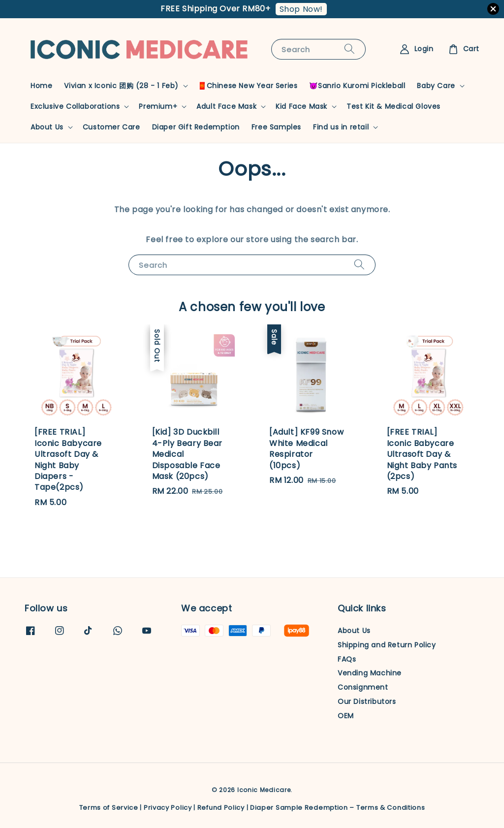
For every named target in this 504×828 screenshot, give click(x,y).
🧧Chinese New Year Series (248, 86)
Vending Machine (370, 673)
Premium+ (158, 106)
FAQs (347, 659)
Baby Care (436, 86)
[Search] (349, 49)
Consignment (363, 687)
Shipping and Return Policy (387, 645)
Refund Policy (221, 808)
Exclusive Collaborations (75, 106)
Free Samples (276, 127)
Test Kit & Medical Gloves (394, 106)
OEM (346, 716)
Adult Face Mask (226, 106)
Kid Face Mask (301, 106)
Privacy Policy (168, 808)
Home (41, 86)
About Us (47, 127)
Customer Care (111, 127)
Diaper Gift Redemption (196, 127)
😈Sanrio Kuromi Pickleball (357, 86)
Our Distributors (367, 701)
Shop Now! (301, 9)
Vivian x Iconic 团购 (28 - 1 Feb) (121, 86)
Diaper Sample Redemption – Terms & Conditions (338, 808)
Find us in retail (341, 127)
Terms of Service (109, 808)
